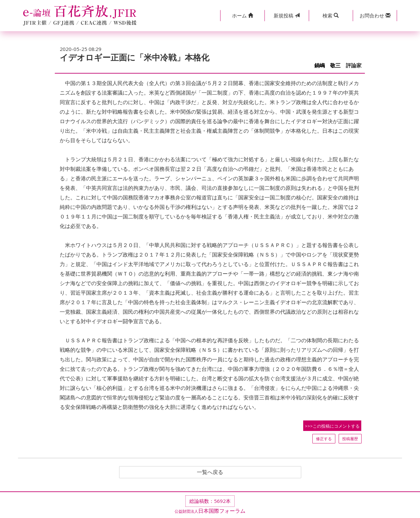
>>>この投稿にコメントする (332, 426)
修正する (324, 439)
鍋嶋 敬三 (327, 66)
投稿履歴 (350, 439)
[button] (242, 16)
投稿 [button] (287, 15)
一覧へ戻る (210, 472)
